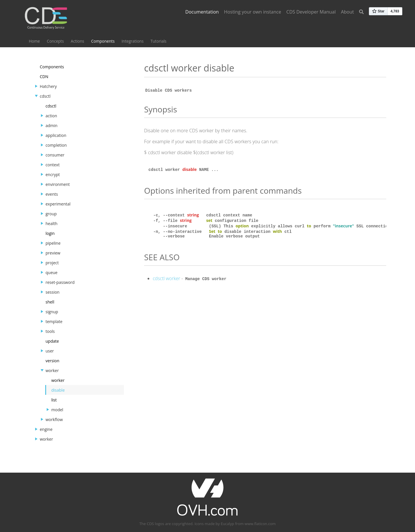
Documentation (202, 12)
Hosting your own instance (252, 12)
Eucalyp (227, 524)
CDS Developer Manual (311, 12)
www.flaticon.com (260, 524)
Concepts (55, 41)
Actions (78, 41)
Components (103, 41)
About (347, 12)
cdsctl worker (166, 280)
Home (34, 41)
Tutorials (158, 41)
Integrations (133, 41)
